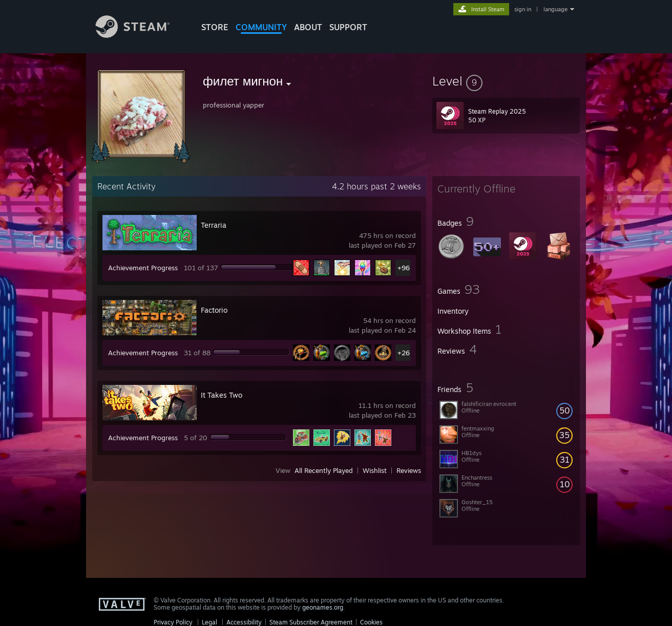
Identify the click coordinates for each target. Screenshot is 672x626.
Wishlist (375, 470)
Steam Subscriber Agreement (311, 622)
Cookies (371, 622)
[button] (506, 81)
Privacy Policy (173, 622)
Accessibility (244, 622)
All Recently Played (324, 470)
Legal (209, 622)
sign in (523, 9)
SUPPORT (348, 27)
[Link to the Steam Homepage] (140, 35)
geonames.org (323, 607)
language (555, 9)
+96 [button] (404, 268)
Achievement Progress (143, 268)
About (308, 27)
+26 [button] (404, 353)
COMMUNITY (261, 27)
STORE (215, 27)
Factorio (214, 310)
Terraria (214, 225)
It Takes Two (222, 395)
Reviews (409, 470)
